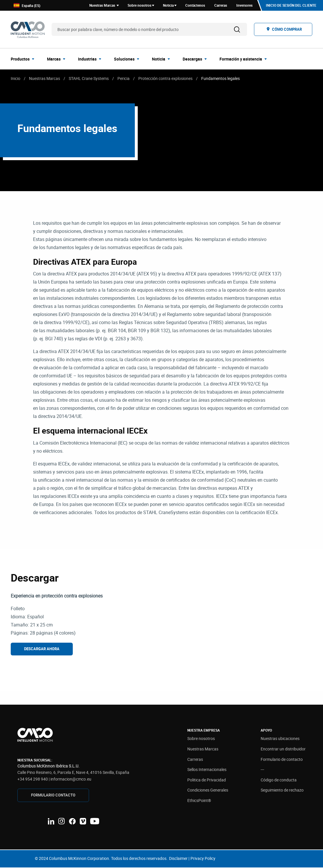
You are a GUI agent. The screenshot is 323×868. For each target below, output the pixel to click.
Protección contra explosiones (165, 79)
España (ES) (27, 6)
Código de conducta (279, 780)
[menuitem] (24, 59)
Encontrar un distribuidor (283, 749)
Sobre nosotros (201, 739)
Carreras (195, 760)
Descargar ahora (42, 649)
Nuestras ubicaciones (280, 739)
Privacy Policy (203, 859)
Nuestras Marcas (45, 79)
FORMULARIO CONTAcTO (53, 796)
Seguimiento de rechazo (282, 791)
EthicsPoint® (199, 801)
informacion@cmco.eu (71, 779)
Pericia (124, 79)
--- (262, 770)
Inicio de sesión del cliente (291, 6)
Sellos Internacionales (207, 770)
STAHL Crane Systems (89, 79)
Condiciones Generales (208, 791)
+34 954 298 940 (33, 779)
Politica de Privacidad (207, 780)
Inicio (16, 79)
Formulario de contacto (282, 760)
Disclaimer (178, 859)
